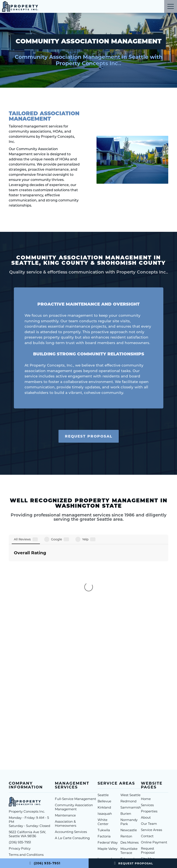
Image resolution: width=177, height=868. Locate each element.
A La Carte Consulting (72, 764)
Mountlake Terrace (129, 777)
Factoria (104, 762)
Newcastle (129, 756)
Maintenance (65, 742)
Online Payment (154, 768)
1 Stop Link (134, 835)
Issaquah (105, 740)
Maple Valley (108, 775)
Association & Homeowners (66, 750)
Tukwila (104, 756)
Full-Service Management (75, 725)
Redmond (128, 727)
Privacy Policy (20, 775)
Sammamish (131, 734)
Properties (149, 737)
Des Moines (129, 769)
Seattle (103, 721)
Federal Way (108, 769)
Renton (126, 762)
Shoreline (105, 791)
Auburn (104, 798)
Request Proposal (133, 863)
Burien (126, 740)
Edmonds (128, 785)
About (146, 744)
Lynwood (105, 785)
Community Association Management (74, 733)
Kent (124, 791)
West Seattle (130, 721)
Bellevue (104, 727)
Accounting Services (71, 758)
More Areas (107, 804)
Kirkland (104, 734)
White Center (103, 748)
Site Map (148, 785)
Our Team (149, 750)
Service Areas (151, 756)
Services (147, 731)
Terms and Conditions (26, 781)
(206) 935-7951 (44, 863)
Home (146, 725)
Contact (147, 762)
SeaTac (126, 798)
